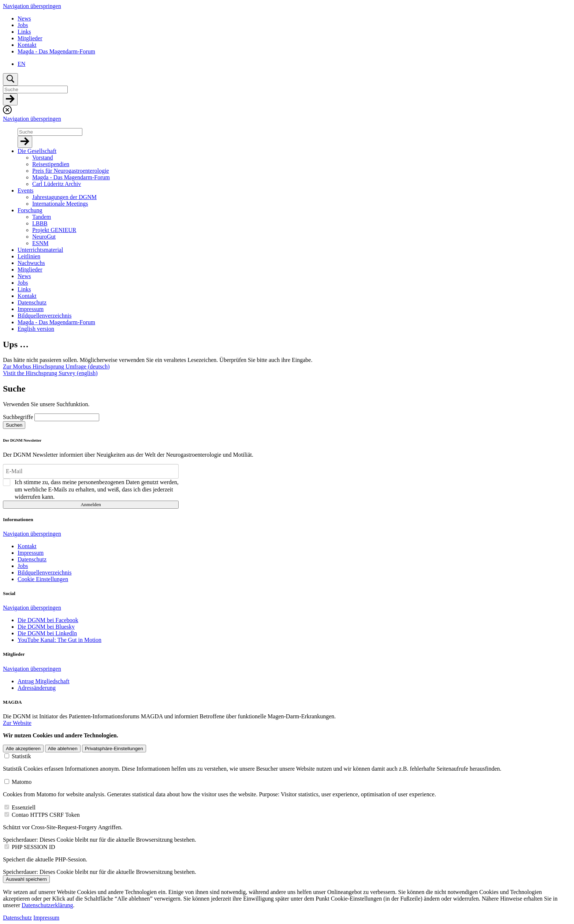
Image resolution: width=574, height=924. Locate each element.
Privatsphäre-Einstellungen (114, 749)
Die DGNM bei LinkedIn (47, 633)
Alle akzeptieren (23, 749)
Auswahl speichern (26, 879)
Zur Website (17, 723)
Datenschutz (17, 918)
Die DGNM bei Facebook (48, 620)
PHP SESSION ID (33, 847)
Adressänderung (37, 688)
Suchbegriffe (18, 417)
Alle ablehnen (63, 749)
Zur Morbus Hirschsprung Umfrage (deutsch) (56, 366)
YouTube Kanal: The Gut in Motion (59, 640)
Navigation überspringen (32, 6)
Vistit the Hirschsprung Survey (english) (50, 373)
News (24, 18)
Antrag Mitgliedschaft (44, 681)
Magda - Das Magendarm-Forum (56, 51)
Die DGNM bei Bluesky (46, 627)
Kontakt (27, 45)
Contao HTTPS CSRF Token (46, 815)
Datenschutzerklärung (47, 905)
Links (24, 32)
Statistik (21, 756)
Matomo (22, 782)
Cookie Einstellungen (43, 579)
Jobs (23, 25)
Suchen (14, 425)
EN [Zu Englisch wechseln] (21, 64)
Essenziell (24, 807)
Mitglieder (30, 38)
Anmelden (91, 504)
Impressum (46, 918)
